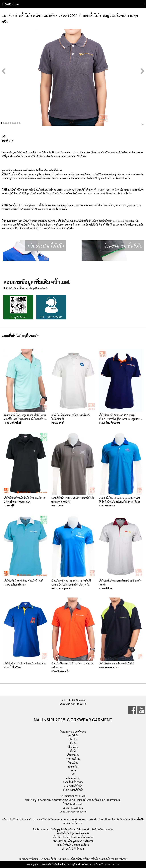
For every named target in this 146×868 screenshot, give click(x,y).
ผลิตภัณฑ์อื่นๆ (73, 778)
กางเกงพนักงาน (73, 759)
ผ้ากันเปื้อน (73, 763)
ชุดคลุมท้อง (73, 767)
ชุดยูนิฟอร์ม (73, 735)
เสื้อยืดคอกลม (73, 755)
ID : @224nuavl (18, 308)
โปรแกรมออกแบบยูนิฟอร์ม (73, 732)
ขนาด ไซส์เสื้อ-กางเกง (73, 782)
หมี (73, 774)
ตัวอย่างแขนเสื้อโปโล (73, 790)
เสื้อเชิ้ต (73, 743)
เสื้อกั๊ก (73, 751)
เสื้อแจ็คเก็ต (73, 747)
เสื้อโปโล (73, 739)
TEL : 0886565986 (51, 308)
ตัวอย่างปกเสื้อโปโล (73, 786)
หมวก (73, 770)
